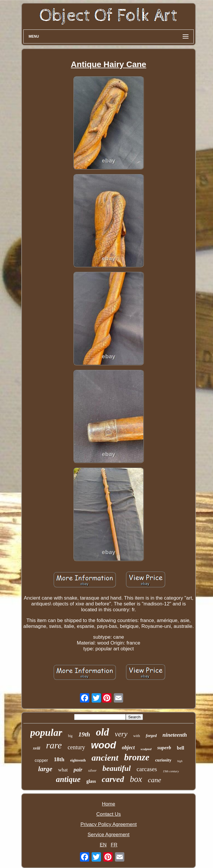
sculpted (146, 749)
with (137, 736)
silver (92, 770)
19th (84, 734)
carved (113, 779)
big (70, 736)
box (136, 779)
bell (180, 748)
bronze (137, 757)
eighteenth (78, 760)
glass (91, 781)
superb (164, 748)
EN (103, 845)
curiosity (163, 760)
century (76, 747)
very (121, 734)
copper (41, 760)
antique (68, 779)
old (103, 732)
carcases (147, 769)
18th (59, 759)
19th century (171, 771)
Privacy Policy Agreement (109, 824)
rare (54, 745)
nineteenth (175, 735)
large (45, 769)
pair (78, 770)
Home (108, 804)
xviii (37, 748)
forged (151, 736)
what (63, 770)
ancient (105, 758)
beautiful (117, 768)
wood (104, 745)
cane (154, 780)
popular (46, 732)
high (180, 761)
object (128, 748)
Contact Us (109, 814)
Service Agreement (109, 835)
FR (114, 845)
